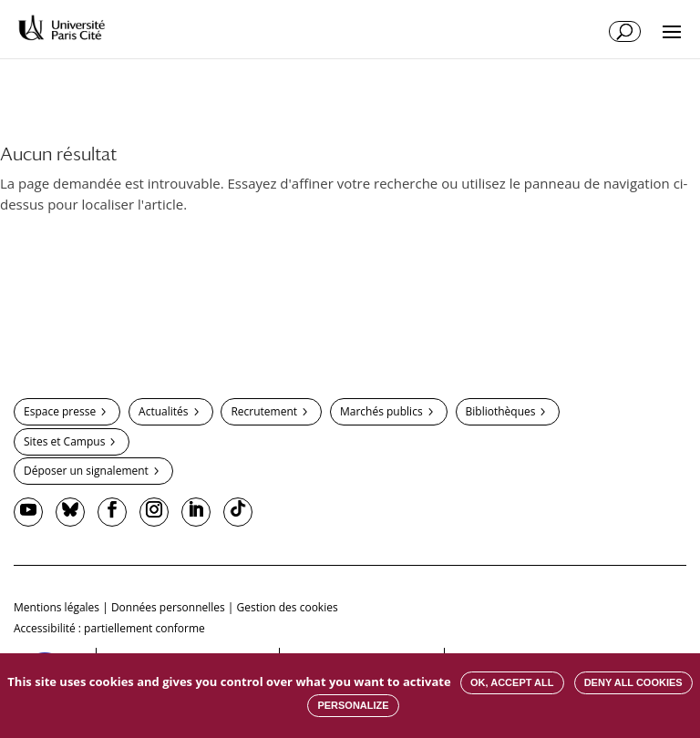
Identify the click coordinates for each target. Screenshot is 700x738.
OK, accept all (512, 682)
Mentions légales (57, 607)
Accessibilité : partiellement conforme (109, 628)
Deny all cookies (633, 682)
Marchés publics (381, 411)
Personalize (353, 705)
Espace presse (60, 411)
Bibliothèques (501, 411)
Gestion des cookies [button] (288, 607)
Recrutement (264, 411)
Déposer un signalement (86, 471)
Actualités (163, 411)
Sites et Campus (64, 441)
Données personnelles (168, 607)
